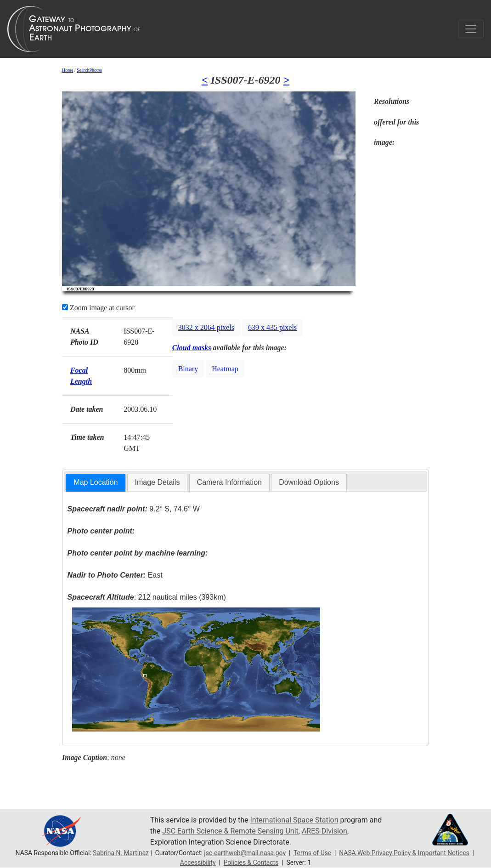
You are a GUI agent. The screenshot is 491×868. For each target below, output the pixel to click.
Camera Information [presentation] (229, 482)
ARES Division (325, 831)
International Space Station (294, 820)
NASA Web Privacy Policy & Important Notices (404, 853)
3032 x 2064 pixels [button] (206, 327)
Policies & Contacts (251, 862)
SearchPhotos (89, 70)
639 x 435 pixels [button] (272, 327)
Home (68, 70)
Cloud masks (192, 348)
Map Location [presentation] (96, 482)
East (115, 575)
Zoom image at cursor (98, 308)
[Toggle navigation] (471, 29)
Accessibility (198, 862)
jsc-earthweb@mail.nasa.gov (245, 853)
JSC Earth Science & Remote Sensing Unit (230, 831)
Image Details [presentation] (158, 482)
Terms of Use (312, 853)
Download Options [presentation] (309, 482)
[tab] (96, 483)
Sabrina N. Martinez (121, 853)
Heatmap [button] (225, 369)
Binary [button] (188, 369)
